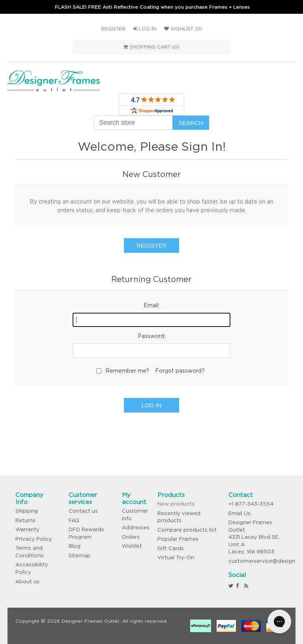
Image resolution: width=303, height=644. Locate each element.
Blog (75, 546)
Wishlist (132, 546)
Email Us (239, 513)
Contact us (83, 511)
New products (176, 504)
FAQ (74, 520)
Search (191, 123)
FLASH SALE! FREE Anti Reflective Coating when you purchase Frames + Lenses (152, 7)
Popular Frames (178, 539)
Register (113, 29)
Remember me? (127, 371)
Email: (151, 305)
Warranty (27, 529)
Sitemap (79, 555)
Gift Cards (171, 548)
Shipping (27, 511)
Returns (25, 520)
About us (27, 581)
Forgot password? (180, 371)
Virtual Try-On (176, 557)
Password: (151, 336)
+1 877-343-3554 (251, 504)
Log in (145, 29)
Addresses (136, 527)
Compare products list (187, 530)
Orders (131, 537)
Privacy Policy (34, 539)
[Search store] (133, 123)
